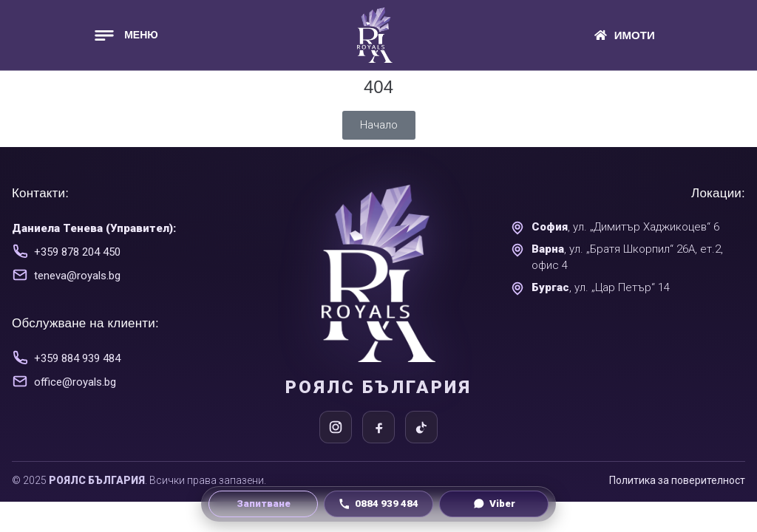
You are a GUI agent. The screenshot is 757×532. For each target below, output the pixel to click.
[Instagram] (336, 427)
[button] (125, 35)
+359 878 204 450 (77, 252)
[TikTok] (421, 427)
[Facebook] (378, 427)
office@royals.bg (75, 382)
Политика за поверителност (677, 480)
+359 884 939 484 (77, 358)
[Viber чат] (494, 504)
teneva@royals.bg (77, 276)
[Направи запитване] (263, 504)
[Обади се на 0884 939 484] (378, 504)
